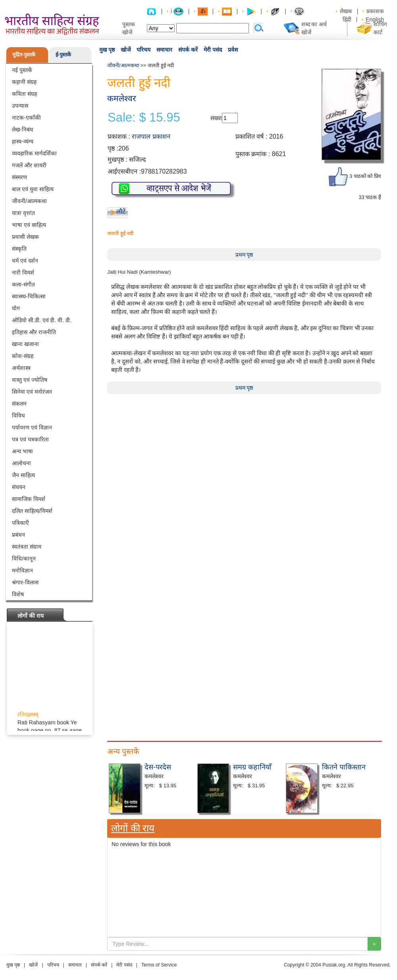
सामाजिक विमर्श (29, 499)
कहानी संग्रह (24, 82)
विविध (18, 416)
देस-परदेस (158, 767)
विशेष (18, 594)
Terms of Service (159, 965)
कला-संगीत (23, 284)
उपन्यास (20, 106)
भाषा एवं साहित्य (29, 225)
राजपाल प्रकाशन (151, 136)
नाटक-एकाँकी (26, 118)
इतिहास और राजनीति (34, 332)
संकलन (19, 404)
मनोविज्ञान (22, 570)
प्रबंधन (18, 535)
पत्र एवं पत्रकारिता (30, 439)
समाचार (164, 50)
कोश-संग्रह (23, 356)
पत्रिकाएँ (20, 523)
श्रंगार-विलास (25, 582)
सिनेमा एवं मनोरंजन (32, 392)
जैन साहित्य (23, 475)
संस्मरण (19, 177)
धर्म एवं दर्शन (25, 261)
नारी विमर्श (23, 273)
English (375, 19)
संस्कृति (19, 249)
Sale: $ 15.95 (144, 118)
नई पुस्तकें (22, 70)
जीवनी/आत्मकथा (29, 201)
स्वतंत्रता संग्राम (27, 547)
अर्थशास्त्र (21, 368)
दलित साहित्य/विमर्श (32, 511)
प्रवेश (233, 50)
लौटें (121, 212)
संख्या (216, 118)
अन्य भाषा (22, 451)
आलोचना (21, 463)
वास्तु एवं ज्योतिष (30, 380)
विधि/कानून (24, 559)
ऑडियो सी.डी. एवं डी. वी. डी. (42, 320)
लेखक (346, 11)
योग (16, 308)
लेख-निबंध (23, 130)
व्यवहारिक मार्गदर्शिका (34, 153)
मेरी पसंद (213, 50)
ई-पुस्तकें (63, 55)
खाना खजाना (25, 344)
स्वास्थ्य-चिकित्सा (29, 296)
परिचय (144, 50)
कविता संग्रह (24, 94)
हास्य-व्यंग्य (23, 141)
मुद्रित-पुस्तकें (24, 55)
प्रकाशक (375, 11)
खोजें (126, 50)
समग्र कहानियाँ (252, 767)
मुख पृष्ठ (107, 50)
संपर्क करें (188, 50)
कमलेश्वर (122, 98)
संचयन (19, 487)
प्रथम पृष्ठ (244, 255)
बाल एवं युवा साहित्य (33, 189)
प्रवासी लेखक (25, 237)
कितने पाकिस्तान (344, 767)
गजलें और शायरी (29, 165)
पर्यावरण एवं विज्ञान (32, 427)
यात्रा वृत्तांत (23, 213)
